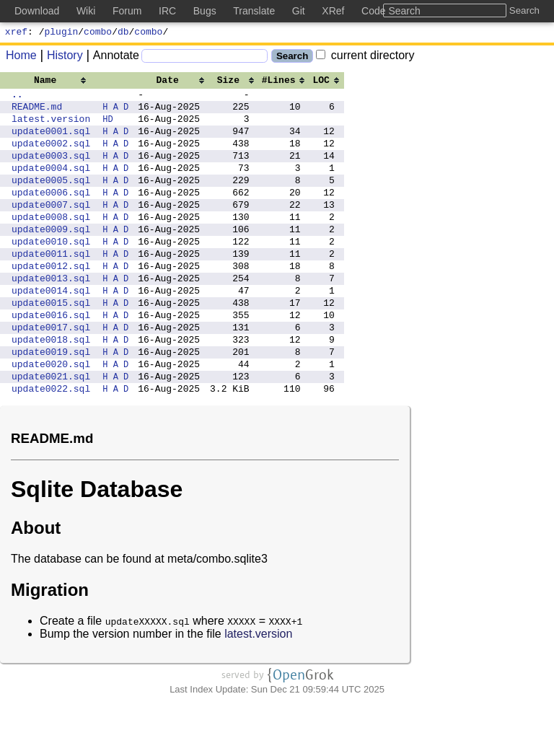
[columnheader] (51, 82)
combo (98, 33)
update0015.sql (51, 343)
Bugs (205, 11)
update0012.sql (51, 300)
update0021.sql (51, 430)
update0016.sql (51, 358)
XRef (333, 11)
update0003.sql (51, 170)
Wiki (86, 11)
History (60, 57)
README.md (37, 113)
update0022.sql (51, 444)
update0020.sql (51, 416)
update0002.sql (51, 156)
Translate (254, 11)
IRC (167, 11)
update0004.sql (51, 185)
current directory (365, 57)
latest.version (51, 127)
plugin (62, 33)
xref (16, 33)
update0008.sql (51, 242)
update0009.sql (51, 257)
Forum (127, 11)
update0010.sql (51, 271)
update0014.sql (51, 329)
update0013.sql (51, 315)
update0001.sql (51, 141)
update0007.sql (51, 228)
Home (21, 57)
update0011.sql (51, 286)
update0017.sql (51, 372)
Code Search (391, 11)
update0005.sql (51, 199)
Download (37, 11)
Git (299, 11)
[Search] (205, 58)
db (123, 33)
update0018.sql (51, 387)
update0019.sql (51, 401)
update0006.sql (51, 214)
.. (17, 98)
